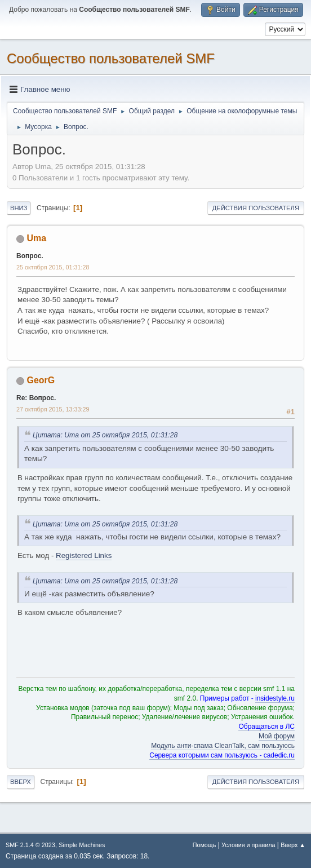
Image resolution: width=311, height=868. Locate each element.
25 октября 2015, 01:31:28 (53, 267)
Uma (36, 238)
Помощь (205, 845)
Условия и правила (248, 845)
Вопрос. (30, 256)
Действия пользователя (256, 208)
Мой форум (277, 736)
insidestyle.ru (275, 698)
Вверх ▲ (293, 845)
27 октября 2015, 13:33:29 (53, 409)
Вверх (21, 782)
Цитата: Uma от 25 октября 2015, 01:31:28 (105, 435)
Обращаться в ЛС (266, 727)
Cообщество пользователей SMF (111, 58)
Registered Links (84, 555)
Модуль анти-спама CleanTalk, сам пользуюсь (223, 746)
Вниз (19, 208)
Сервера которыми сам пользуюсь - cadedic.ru (222, 755)
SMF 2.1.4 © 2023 (30, 845)
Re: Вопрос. (36, 398)
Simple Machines (82, 845)
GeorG (41, 380)
